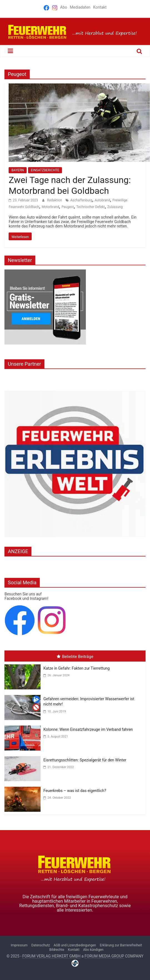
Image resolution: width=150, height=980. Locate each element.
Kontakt (100, 7)
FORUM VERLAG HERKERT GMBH (51, 956)
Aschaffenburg (81, 200)
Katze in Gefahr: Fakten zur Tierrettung (77, 668)
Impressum (19, 945)
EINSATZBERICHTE (45, 170)
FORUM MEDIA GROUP (104, 956)
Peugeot (67, 207)
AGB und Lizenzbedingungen (75, 945)
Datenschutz (41, 945)
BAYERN (18, 170)
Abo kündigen (93, 950)
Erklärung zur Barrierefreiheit (121, 945)
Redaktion (55, 200)
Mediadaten (80, 7)
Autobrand (102, 200)
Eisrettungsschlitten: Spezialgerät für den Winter (85, 760)
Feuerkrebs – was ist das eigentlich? (75, 791)
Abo (64, 7)
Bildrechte (57, 950)
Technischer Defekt (91, 207)
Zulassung (115, 207)
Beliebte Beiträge (75, 657)
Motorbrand (50, 207)
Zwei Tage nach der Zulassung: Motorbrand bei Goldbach (70, 185)
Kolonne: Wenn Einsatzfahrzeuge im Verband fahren (88, 729)
